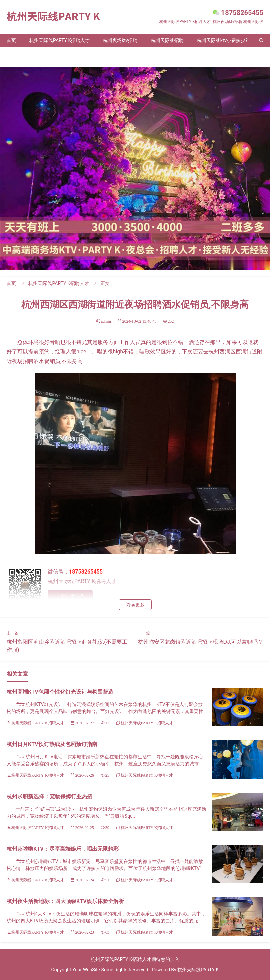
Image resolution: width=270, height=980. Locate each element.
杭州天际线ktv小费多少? (222, 40)
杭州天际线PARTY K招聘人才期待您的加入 (135, 959)
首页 (11, 40)
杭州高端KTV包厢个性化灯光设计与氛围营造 (60, 692)
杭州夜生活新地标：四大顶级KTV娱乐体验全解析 (65, 901)
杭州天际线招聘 (167, 40)
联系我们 (48, 54)
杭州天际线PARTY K (198, 970)
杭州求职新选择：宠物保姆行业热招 (50, 796)
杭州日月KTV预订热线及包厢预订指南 (52, 744)
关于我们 (16, 54)
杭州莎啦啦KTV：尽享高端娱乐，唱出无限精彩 (63, 849)
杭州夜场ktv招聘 (120, 40)
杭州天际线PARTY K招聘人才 (60, 40)
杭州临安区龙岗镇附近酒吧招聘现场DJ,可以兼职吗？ (200, 642)
